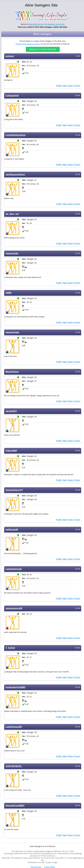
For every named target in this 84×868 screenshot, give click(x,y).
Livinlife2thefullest (16, 135)
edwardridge (12, 332)
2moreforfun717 (14, 490)
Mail (65, 86)
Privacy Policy (49, 867)
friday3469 (11, 451)
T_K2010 (10, 648)
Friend (77, 86)
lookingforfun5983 (15, 687)
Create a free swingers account (28, 44)
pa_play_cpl (12, 214)
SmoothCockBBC (15, 806)
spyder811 (11, 411)
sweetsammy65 (14, 608)
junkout (10, 56)
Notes (70, 86)
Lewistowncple (14, 569)
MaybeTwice (12, 372)
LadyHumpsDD (14, 727)
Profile (59, 86)
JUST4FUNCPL (14, 766)
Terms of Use (36, 867)
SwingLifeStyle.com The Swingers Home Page (47, 24)
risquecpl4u (12, 253)
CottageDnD (12, 96)
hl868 (8, 293)
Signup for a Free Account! (43, 49)
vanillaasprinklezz (15, 175)
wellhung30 (12, 530)
